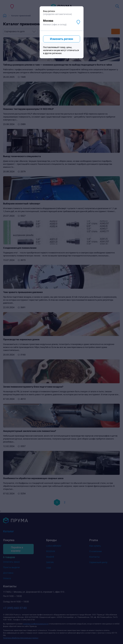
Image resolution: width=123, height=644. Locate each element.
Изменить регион (61, 39)
